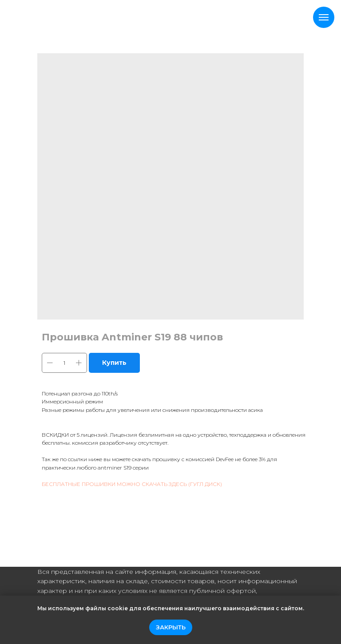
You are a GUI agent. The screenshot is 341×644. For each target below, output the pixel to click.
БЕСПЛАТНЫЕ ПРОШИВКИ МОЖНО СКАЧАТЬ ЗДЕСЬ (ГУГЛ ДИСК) (132, 484)
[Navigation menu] (324, 17)
